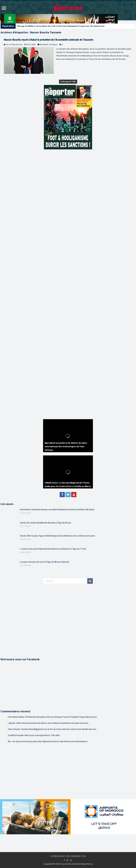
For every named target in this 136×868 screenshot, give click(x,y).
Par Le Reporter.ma (14, 45)
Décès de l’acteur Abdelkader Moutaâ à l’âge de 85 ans (45, 523)
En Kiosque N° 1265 (68, 82)
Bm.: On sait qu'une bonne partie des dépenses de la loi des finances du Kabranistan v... (48, 741)
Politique (53, 45)
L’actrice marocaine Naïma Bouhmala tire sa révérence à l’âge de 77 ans (53, 549)
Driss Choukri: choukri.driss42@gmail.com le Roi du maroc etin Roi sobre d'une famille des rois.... (53, 729)
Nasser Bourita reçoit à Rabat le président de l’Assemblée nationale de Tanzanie (48, 40)
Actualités (44, 45)
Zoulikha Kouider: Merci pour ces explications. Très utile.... (35, 735)
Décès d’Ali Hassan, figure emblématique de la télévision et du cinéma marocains (57, 536)
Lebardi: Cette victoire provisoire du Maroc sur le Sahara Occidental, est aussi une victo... (49, 723)
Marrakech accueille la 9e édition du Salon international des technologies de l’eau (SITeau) (66, 447)
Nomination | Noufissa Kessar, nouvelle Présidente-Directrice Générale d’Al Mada (57, 510)
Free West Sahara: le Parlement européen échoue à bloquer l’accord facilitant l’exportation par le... (53, 717)
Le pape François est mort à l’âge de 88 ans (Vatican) (45, 562)
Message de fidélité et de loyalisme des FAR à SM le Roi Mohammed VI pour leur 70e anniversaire (61, 26)
